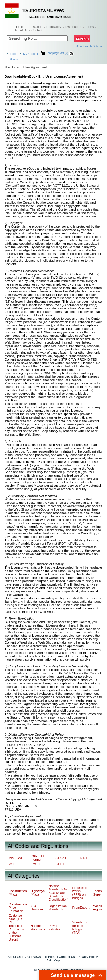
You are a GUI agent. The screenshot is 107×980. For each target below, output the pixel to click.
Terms (89, 27)
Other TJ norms (38, 858)
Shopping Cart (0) (57, 53)
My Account (31, 54)
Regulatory (54, 27)
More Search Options (89, 46)
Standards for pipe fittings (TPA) (80, 927)
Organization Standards (58, 908)
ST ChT (61, 858)
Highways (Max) (38, 893)
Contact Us (67, 957)
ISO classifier (37, 908)
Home (19, 27)
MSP (12, 864)
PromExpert (81, 908)
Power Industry (54, 927)
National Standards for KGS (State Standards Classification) (59, 893)
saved (15, 59)
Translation (35, 27)
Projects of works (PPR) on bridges (80, 893)
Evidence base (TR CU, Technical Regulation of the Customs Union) (16, 927)
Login (14, 54)
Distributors (73, 27)
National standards (38, 927)
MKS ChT (16, 858)
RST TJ (37, 864)
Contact (37, 30)
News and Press (44, 957)
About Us (21, 30)
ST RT (60, 864)
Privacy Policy (88, 957)
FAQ (27, 957)
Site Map (53, 960)
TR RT (83, 858)
